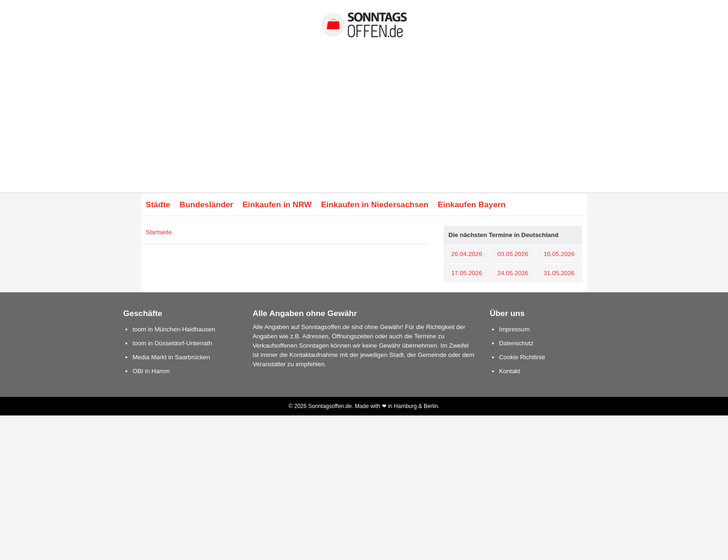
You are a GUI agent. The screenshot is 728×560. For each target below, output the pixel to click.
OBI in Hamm (151, 371)
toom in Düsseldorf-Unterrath (172, 343)
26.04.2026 (467, 254)
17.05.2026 (467, 273)
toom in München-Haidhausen (174, 329)
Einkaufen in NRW (277, 204)
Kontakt (509, 371)
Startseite (159, 232)
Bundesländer (206, 204)
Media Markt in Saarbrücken (171, 357)
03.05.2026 (513, 254)
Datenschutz (516, 343)
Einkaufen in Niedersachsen (375, 204)
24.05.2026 (513, 273)
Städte (158, 204)
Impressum (514, 329)
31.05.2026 (559, 273)
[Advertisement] (364, 123)
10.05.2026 (559, 254)
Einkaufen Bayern (472, 204)
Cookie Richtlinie (522, 357)
